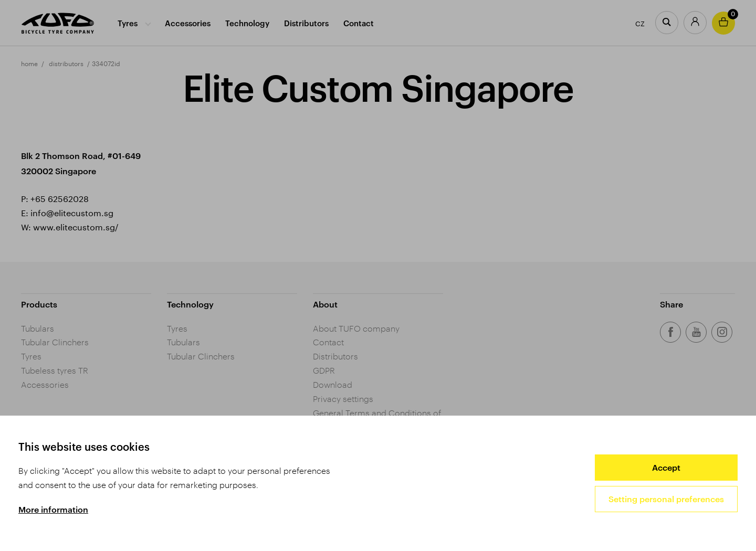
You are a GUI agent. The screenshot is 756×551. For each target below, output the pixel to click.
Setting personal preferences (666, 499)
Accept (666, 467)
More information (53, 509)
